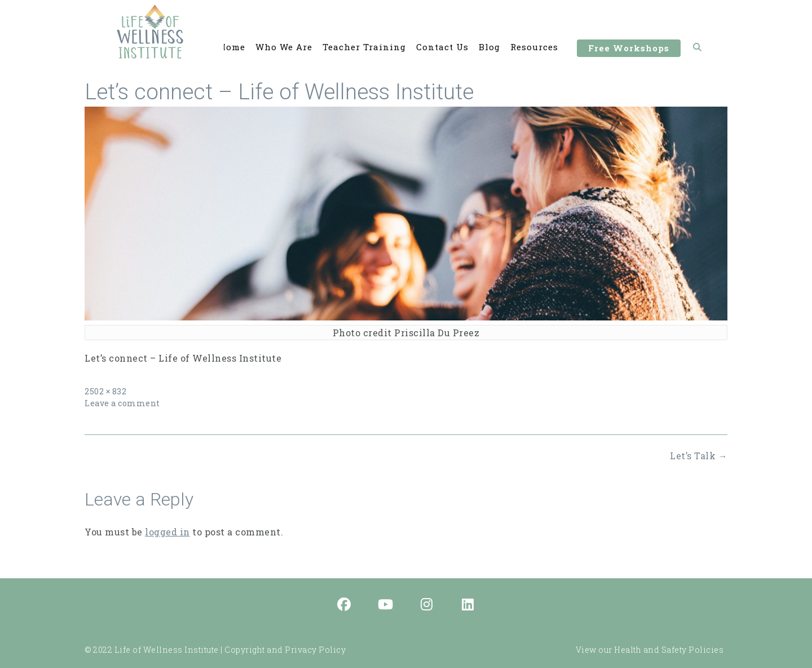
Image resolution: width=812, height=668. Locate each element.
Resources (534, 47)
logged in (167, 532)
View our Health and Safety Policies (650, 650)
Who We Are (284, 47)
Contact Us (442, 47)
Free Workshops (629, 50)
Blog (489, 47)
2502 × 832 (105, 391)
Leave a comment (122, 403)
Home (232, 47)
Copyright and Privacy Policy (285, 650)
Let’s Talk (699, 456)
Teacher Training (364, 47)
